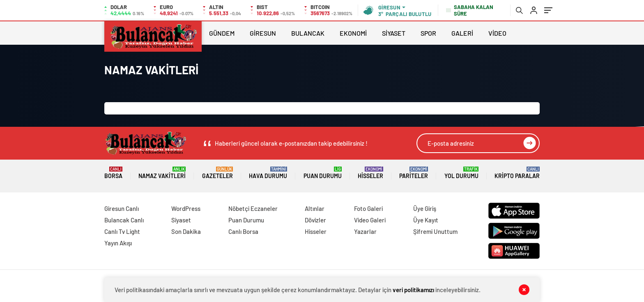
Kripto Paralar (517, 173)
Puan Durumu (323, 173)
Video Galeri (370, 220)
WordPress (186, 208)
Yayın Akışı (118, 243)
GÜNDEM (222, 33)
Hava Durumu (268, 173)
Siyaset (181, 220)
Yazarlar (365, 231)
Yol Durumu (461, 173)
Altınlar (315, 208)
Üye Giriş (425, 208)
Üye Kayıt (426, 220)
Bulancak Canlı (124, 220)
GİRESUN (263, 33)
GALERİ (462, 33)
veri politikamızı (413, 290)
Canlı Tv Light (122, 231)
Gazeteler (217, 173)
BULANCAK (308, 33)
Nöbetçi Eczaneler (253, 208)
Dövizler (315, 220)
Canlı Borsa (243, 231)
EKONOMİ (353, 33)
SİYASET (394, 33)
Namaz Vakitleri (162, 173)
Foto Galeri (368, 208)
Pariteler (414, 173)
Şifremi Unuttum (435, 231)
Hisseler (370, 173)
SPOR (428, 33)
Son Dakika (186, 231)
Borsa (113, 173)
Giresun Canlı (122, 208)
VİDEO (497, 33)
